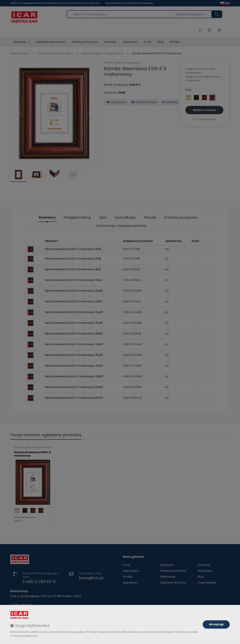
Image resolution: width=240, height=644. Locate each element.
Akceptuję (216, 624)
